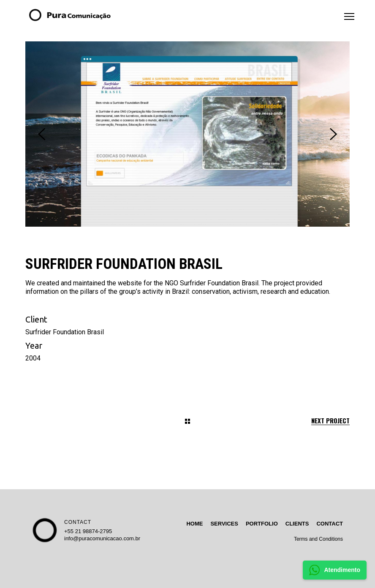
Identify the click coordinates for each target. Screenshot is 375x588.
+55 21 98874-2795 (88, 531)
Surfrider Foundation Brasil (65, 332)
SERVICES (224, 524)
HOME (194, 524)
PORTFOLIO (262, 524)
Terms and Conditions (318, 539)
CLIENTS (297, 524)
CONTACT (78, 522)
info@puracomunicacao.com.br (102, 538)
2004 (33, 358)
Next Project (330, 421)
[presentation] (42, 134)
